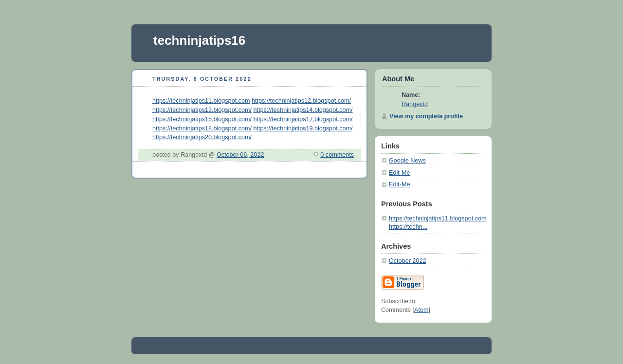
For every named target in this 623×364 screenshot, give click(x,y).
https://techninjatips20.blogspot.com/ (202, 137)
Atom (421, 310)
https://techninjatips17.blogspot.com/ (303, 119)
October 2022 (407, 261)
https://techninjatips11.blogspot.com (201, 101)
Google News (407, 161)
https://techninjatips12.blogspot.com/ (301, 101)
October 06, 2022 (240, 155)
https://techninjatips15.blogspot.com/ (202, 119)
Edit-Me (399, 173)
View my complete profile (426, 116)
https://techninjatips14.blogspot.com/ (303, 110)
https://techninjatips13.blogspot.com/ (202, 110)
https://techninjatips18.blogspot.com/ (202, 128)
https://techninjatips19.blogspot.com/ (303, 128)
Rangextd (415, 104)
